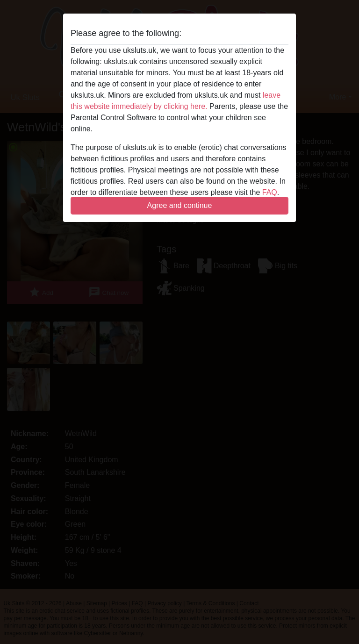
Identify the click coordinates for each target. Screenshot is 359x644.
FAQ (270, 192)
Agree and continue (180, 205)
